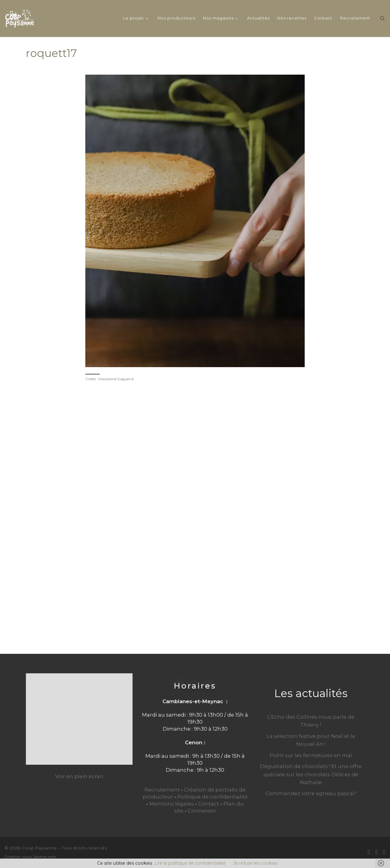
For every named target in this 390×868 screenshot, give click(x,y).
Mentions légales (172, 804)
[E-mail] (369, 852)
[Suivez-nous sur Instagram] (384, 852)
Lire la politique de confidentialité (190, 863)
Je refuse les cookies (255, 863)
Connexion (202, 811)
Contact (209, 804)
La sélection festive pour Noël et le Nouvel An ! (311, 740)
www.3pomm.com (39, 857)
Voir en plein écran (79, 776)
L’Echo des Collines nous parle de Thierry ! (311, 721)
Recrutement (162, 790)
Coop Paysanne (39, 848)
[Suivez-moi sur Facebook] (376, 852)
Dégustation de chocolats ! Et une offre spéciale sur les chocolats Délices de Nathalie (311, 774)
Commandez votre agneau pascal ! (311, 793)
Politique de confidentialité (213, 797)
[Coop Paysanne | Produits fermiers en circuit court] (20, 17)
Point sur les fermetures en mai (311, 755)
